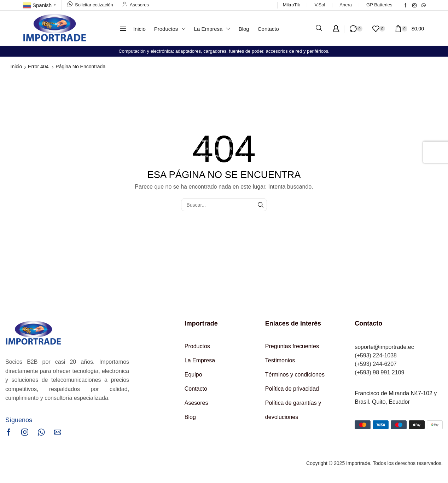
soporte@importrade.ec (384, 347)
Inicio (16, 67)
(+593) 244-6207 (376, 364)
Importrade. (359, 463)
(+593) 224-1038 (376, 355)
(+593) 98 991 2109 (379, 372)
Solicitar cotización (94, 5)
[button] (123, 29)
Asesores (139, 5)
